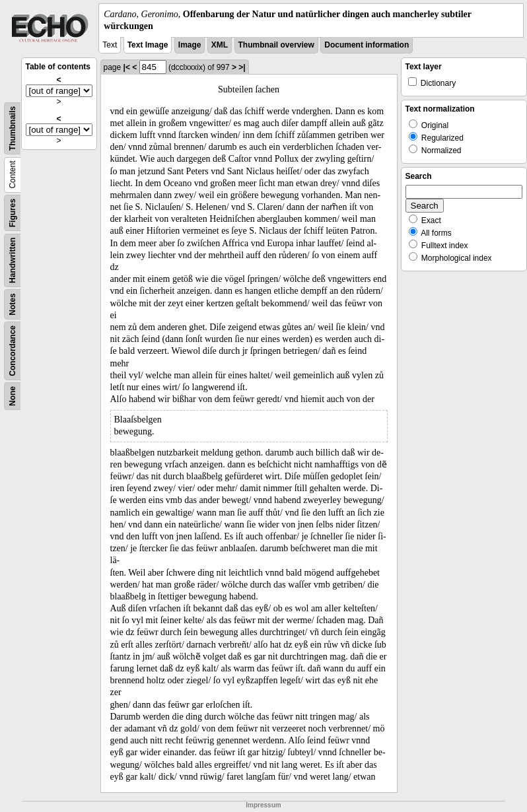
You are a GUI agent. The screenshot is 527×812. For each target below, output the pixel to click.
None (13, 396)
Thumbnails (13, 128)
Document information (367, 45)
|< (127, 67)
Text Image (148, 45)
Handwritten (13, 260)
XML (220, 45)
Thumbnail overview (276, 45)
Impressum (263, 805)
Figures (13, 213)
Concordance (13, 351)
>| (242, 67)
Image (190, 45)
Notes (13, 305)
